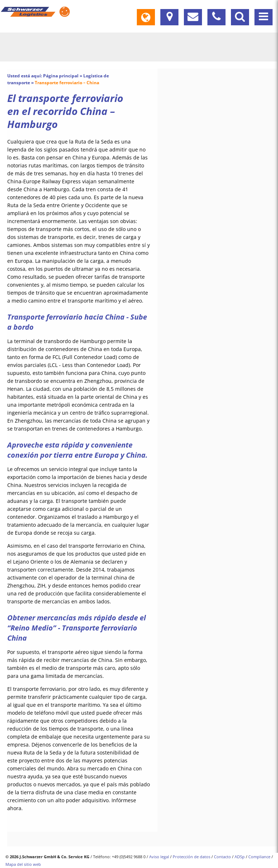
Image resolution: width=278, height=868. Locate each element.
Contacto (222, 857)
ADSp (240, 857)
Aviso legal (159, 857)
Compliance (259, 857)
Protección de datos (191, 857)
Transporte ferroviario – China (67, 83)
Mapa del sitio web (23, 864)
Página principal (61, 76)
